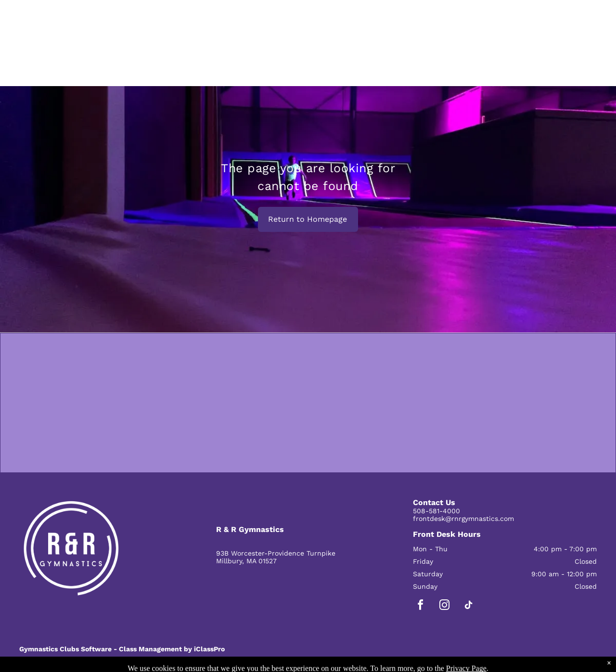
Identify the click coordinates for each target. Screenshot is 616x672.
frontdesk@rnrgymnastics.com (463, 519)
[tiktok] (469, 606)
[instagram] (445, 606)
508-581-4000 (436, 511)
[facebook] (421, 606)
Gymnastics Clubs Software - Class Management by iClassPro (122, 649)
